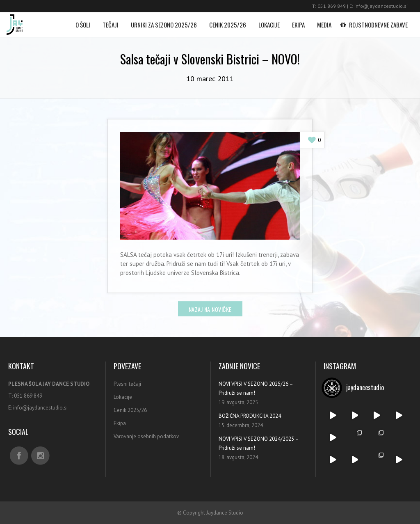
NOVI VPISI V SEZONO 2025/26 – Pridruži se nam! (256, 388)
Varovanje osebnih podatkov (146, 436)
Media (324, 21)
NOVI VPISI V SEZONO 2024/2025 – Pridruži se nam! (259, 443)
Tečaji (111, 21)
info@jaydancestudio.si (381, 6)
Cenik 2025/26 (228, 21)
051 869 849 (332, 6)
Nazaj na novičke (210, 309)
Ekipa (298, 21)
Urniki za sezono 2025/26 (164, 21)
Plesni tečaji (127, 384)
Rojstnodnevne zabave (376, 21)
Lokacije (269, 21)
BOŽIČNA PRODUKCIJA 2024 (250, 416)
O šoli (83, 21)
